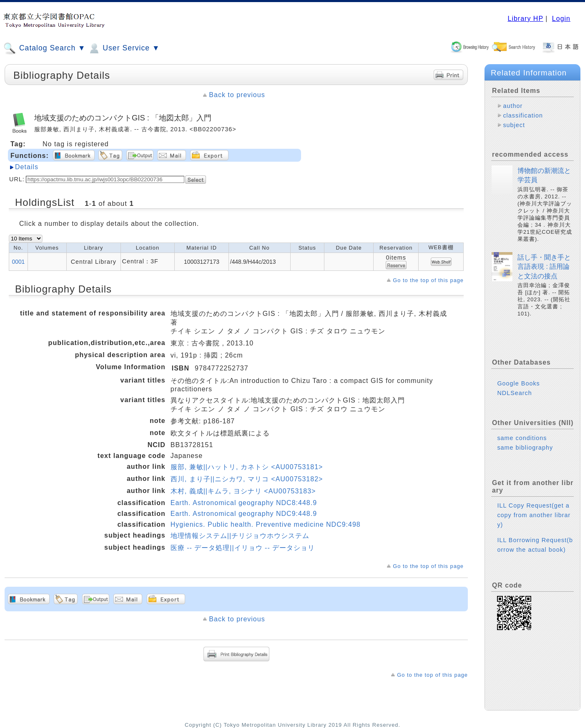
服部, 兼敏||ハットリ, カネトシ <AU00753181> (247, 467)
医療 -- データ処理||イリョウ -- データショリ (243, 548)
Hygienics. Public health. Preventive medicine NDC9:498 (266, 524)
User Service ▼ (124, 48)
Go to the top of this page (428, 280)
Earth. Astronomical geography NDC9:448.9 (244, 514)
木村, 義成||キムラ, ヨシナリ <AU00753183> (243, 491)
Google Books (518, 383)
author (513, 106)
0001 (18, 262)
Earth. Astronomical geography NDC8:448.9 (244, 503)
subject (514, 125)
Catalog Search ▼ (44, 48)
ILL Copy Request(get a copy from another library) (534, 515)
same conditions (522, 438)
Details (27, 167)
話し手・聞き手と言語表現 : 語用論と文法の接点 (544, 267)
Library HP (525, 19)
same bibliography (525, 448)
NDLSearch (514, 393)
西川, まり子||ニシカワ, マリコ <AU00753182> (247, 479)
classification (523, 115)
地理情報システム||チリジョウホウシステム (240, 536)
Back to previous (237, 95)
